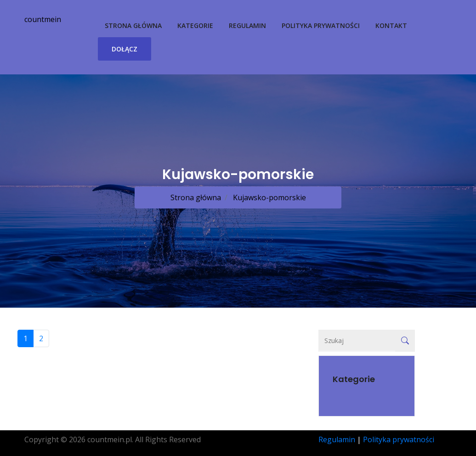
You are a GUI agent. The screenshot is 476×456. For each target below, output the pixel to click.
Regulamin (247, 25)
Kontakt (391, 25)
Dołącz (125, 49)
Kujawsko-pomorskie (269, 197)
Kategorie (195, 25)
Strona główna (133, 25)
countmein (43, 19)
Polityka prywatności (321, 25)
